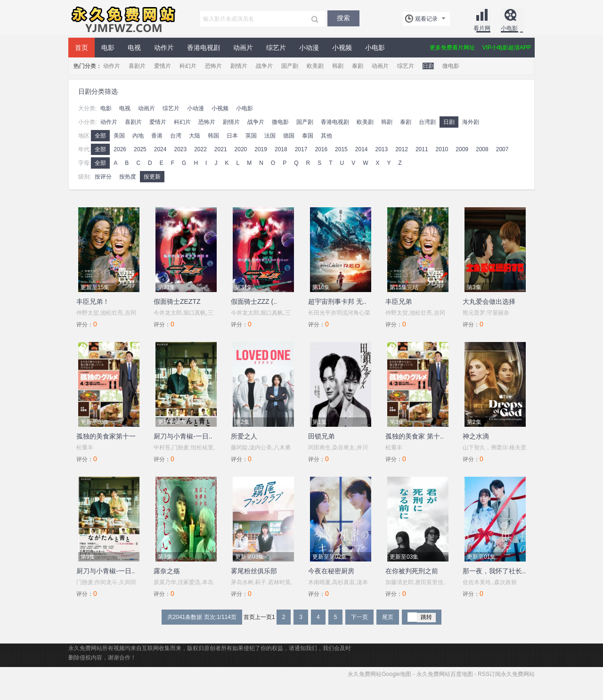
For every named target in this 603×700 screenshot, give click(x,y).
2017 (301, 149)
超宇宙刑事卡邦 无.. (337, 301)
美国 (119, 136)
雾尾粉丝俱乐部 (254, 571)
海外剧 (471, 122)
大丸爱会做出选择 (489, 301)
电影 (108, 48)
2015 (341, 149)
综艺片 (276, 48)
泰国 (308, 136)
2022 (200, 149)
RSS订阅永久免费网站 (506, 674)
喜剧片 (137, 66)
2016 (321, 149)
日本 (232, 136)
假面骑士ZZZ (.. (254, 301)
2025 (140, 149)
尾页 (388, 617)
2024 (160, 149)
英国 (251, 136)
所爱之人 (244, 436)
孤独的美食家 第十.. (415, 436)
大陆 (195, 136)
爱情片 (163, 66)
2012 (402, 149)
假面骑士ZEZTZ (177, 301)
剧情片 (239, 66)
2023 (180, 149)
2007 (502, 149)
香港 (157, 136)
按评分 (103, 177)
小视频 (342, 48)
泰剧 (358, 66)
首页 (81, 48)
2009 (462, 149)
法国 (270, 136)
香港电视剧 (204, 48)
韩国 (213, 136)
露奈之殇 (167, 571)
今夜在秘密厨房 (331, 571)
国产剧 (290, 66)
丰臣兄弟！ (93, 301)
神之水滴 (476, 436)
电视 (134, 48)
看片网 (482, 28)
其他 (326, 136)
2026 (120, 149)
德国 (289, 136)
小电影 (509, 28)
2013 (381, 149)
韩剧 (338, 66)
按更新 (152, 177)
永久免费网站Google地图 (379, 674)
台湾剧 (427, 122)
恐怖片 (213, 66)
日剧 (428, 66)
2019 (261, 149)
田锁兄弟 (321, 436)
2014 (362, 149)
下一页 (359, 617)
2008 (482, 149)
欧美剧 (315, 66)
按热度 (128, 177)
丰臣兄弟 (399, 301)
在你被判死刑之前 (412, 571)
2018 (281, 149)
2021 (221, 149)
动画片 (243, 48)
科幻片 (188, 66)
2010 (442, 149)
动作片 (164, 48)
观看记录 (426, 19)
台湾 (176, 136)
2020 (241, 149)
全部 (100, 136)
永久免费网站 (122, 19)
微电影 (451, 66)
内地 (138, 136)
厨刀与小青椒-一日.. (183, 436)
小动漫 (309, 48)
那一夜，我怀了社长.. (494, 571)
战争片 (264, 66)
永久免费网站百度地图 (445, 674)
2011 (422, 149)
